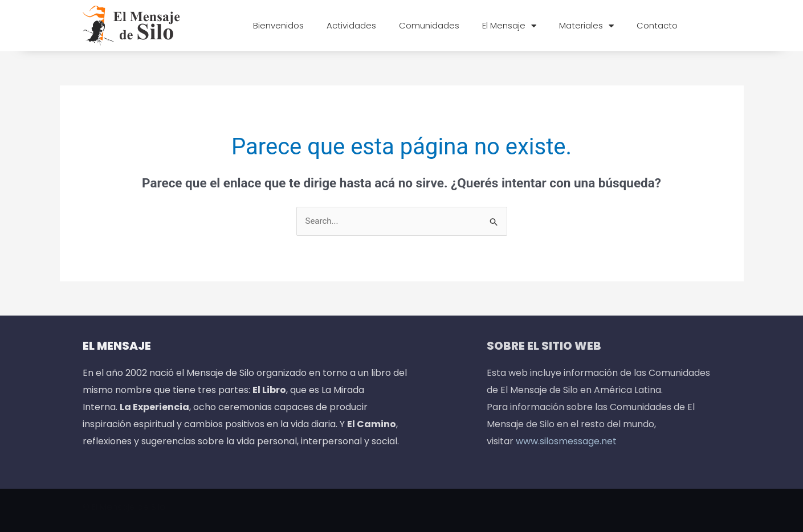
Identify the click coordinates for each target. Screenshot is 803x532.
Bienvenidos (278, 25)
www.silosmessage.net (566, 441)
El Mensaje (509, 26)
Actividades (351, 25)
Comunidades (429, 25)
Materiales (586, 26)
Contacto (657, 25)
